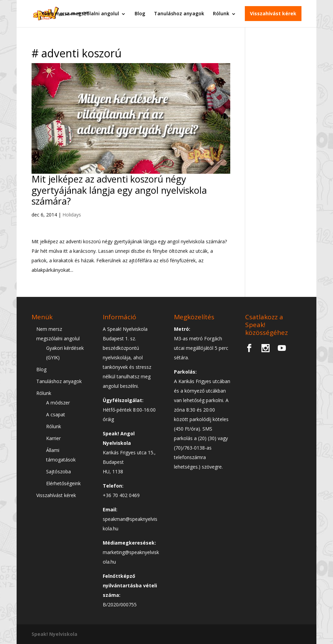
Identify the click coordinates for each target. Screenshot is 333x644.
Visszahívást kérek (273, 13)
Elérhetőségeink (63, 483)
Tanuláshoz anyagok (179, 13)
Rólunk (221, 13)
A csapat (56, 414)
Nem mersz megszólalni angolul (81, 13)
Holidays (72, 215)
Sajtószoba (58, 471)
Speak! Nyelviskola (54, 634)
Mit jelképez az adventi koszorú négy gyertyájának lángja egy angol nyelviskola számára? (119, 190)
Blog (140, 13)
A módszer (58, 403)
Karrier (53, 438)
